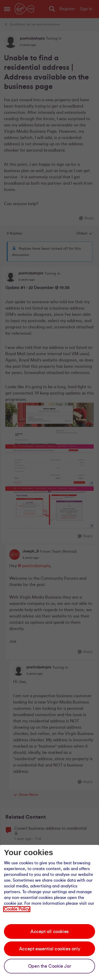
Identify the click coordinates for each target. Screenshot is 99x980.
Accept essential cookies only (49, 949)
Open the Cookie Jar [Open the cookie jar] (49, 966)
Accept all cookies (49, 931)
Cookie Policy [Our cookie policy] (17, 909)
